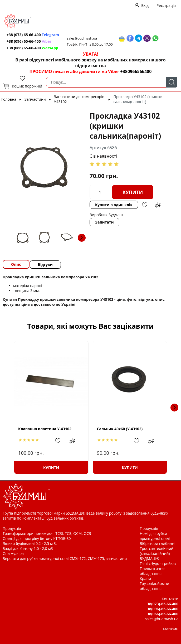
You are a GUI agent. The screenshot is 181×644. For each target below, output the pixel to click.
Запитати (104, 222)
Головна (9, 99)
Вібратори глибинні (158, 543)
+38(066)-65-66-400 (162, 614)
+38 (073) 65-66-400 (33, 35)
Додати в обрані (145, 205)
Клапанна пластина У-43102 (45, 429)
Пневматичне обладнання (152, 571)
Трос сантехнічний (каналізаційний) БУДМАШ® (157, 553)
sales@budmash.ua (82, 38)
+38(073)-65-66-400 (162, 604)
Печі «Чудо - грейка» (158, 563)
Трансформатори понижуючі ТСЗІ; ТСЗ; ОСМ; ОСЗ (47, 533)
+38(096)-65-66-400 (162, 609)
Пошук (172, 82)
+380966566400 (136, 71)
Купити (133, 192)
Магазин (171, 629)
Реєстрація (166, 5)
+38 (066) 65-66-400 (32, 48)
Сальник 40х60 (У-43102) (120, 429)
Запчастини (35, 99)
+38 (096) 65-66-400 (29, 41)
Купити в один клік (114, 205)
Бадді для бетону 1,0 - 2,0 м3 (28, 548)
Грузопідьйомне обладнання (155, 586)
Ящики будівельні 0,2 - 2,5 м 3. (30, 543)
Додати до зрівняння (158, 205)
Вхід (145, 5)
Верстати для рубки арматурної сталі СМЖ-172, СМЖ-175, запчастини (65, 558)
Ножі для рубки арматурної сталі (155, 536)
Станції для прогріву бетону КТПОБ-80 (37, 538)
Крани (146, 578)
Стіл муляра (13, 553)
